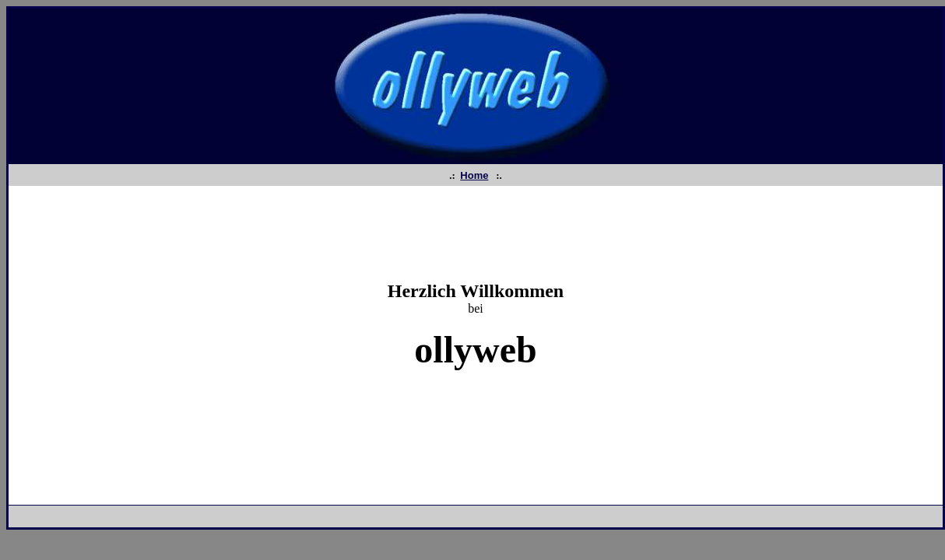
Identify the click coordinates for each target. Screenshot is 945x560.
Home (474, 175)
